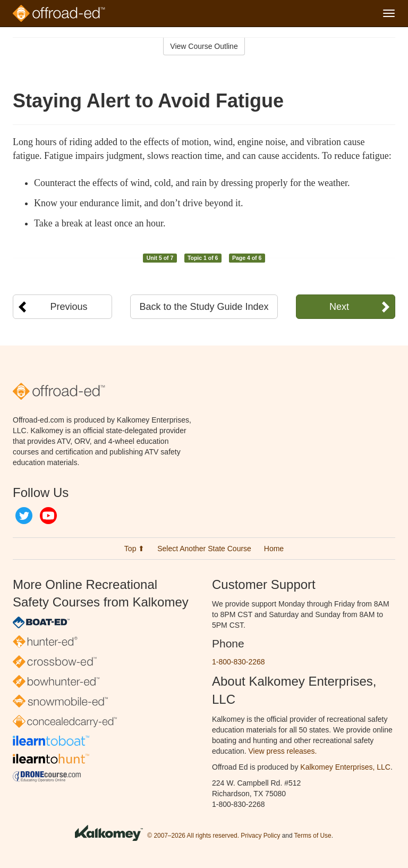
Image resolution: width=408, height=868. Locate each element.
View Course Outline (204, 46)
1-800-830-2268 (239, 662)
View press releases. (283, 751)
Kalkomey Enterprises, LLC (345, 767)
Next (339, 307)
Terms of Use (313, 836)
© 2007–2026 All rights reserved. (193, 836)
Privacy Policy (260, 836)
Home (274, 549)
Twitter (24, 516)
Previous (69, 307)
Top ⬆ (134, 549)
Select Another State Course (204, 549)
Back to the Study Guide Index (204, 307)
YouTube (48, 516)
